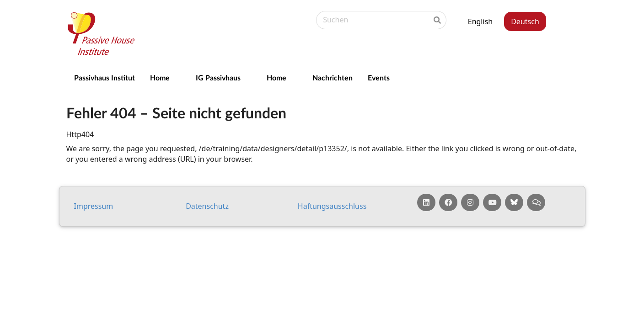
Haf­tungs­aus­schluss (332, 206)
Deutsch (525, 21)
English (480, 21)
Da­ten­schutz (207, 206)
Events (379, 77)
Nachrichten (333, 77)
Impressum (94, 206)
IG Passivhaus (218, 77)
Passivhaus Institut (105, 77)
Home (160, 77)
